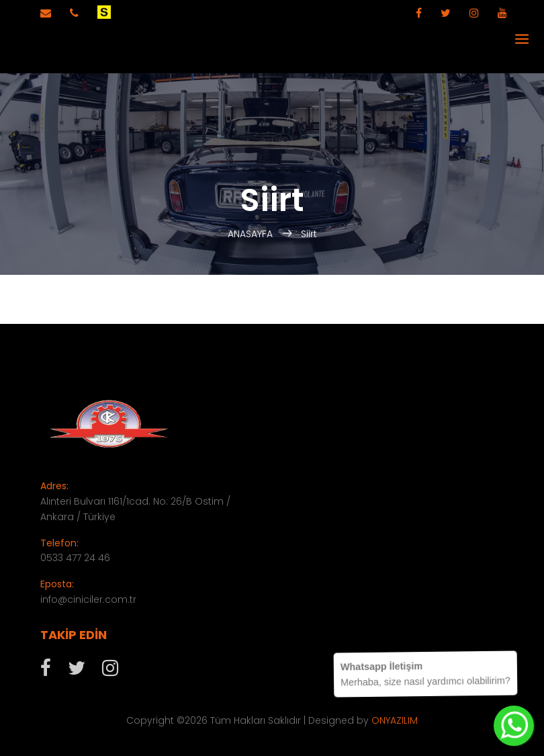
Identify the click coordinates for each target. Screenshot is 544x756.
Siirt (309, 234)
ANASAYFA (252, 234)
